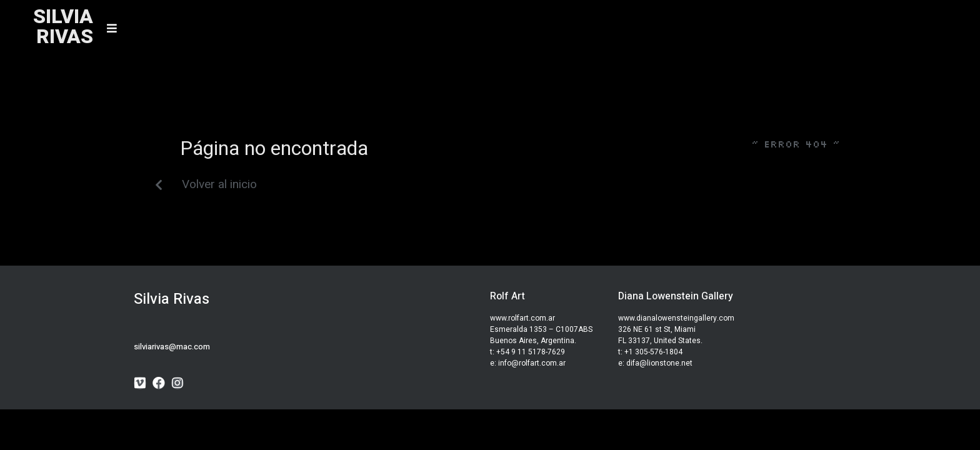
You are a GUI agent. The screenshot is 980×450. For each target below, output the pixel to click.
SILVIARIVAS (63, 27)
